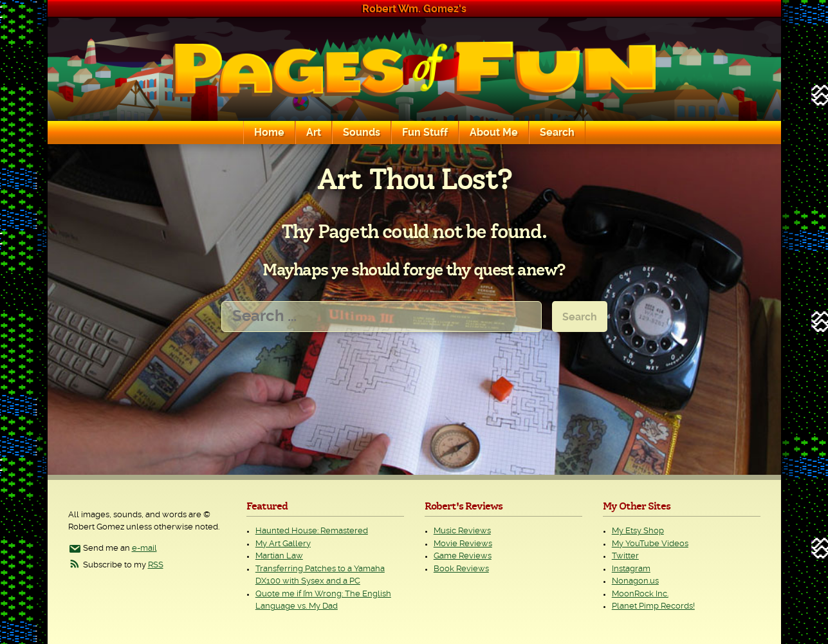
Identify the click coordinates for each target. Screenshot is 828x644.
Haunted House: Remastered (312, 531)
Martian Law (279, 556)
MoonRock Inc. (640, 594)
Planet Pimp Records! (653, 606)
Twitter (625, 556)
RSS (156, 565)
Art (314, 133)
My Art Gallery (283, 544)
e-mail (144, 548)
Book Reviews (461, 569)
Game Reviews (463, 556)
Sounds (362, 133)
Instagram (631, 569)
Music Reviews (462, 531)
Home (269, 133)
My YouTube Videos (650, 544)
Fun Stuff (425, 133)
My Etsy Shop (638, 531)
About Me (494, 133)
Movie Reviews (463, 544)
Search (557, 133)
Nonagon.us (635, 581)
